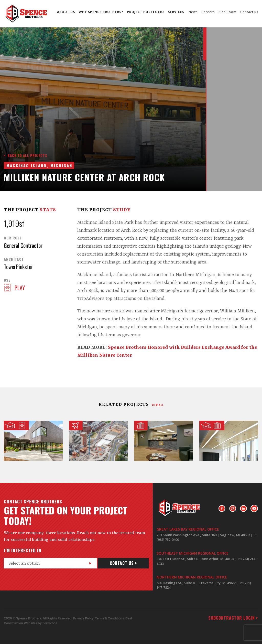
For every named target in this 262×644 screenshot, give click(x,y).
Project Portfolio (145, 12)
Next (196, 46)
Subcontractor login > (233, 618)
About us (66, 12)
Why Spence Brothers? (101, 12)
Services (176, 12)
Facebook (222, 509)
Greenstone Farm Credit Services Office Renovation (164, 441)
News (193, 12)
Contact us (249, 12)
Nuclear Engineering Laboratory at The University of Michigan (229, 441)
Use (7, 280)
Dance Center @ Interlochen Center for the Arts (33, 441)
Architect (14, 259)
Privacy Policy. (84, 618)
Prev (196, 36)
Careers (208, 12)
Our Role (13, 238)
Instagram (233, 509)
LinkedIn (243, 509)
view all (158, 405)
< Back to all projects (26, 155)
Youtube (254, 509)
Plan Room (227, 12)
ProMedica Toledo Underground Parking (99, 441)
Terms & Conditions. (110, 618)
